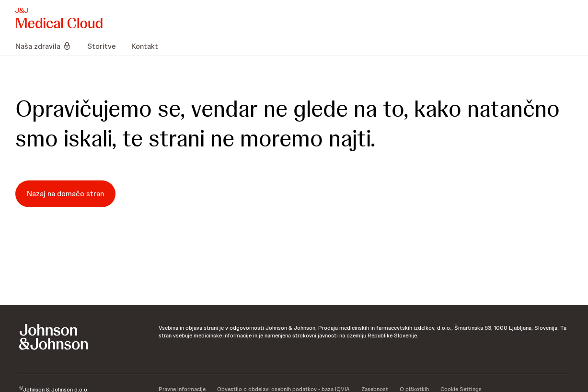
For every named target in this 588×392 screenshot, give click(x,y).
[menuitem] (47, 46)
